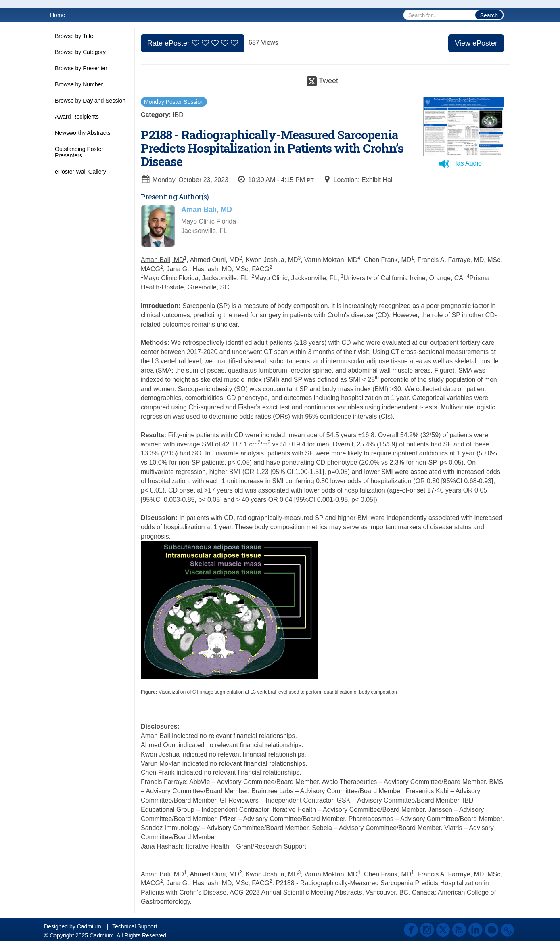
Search (489, 15)
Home (57, 15)
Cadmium (89, 926)
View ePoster (476, 43)
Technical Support (135, 926)
